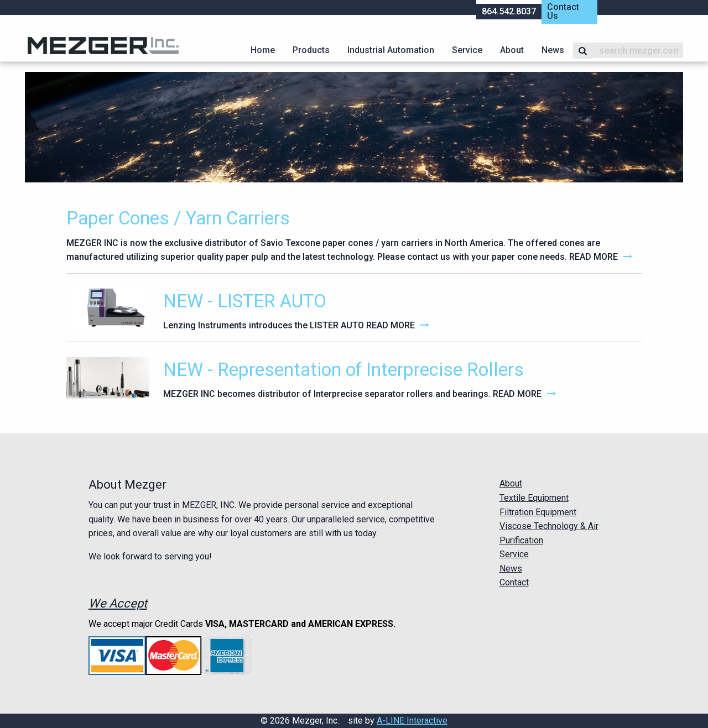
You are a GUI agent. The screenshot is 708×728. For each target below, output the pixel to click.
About (512, 50)
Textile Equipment (534, 498)
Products (311, 50)
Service (467, 50)
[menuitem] (263, 50)
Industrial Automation (391, 50)
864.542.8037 (509, 11)
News (553, 50)
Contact (514, 582)
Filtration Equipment (538, 512)
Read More (594, 257)
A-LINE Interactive (412, 721)
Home (263, 50)
